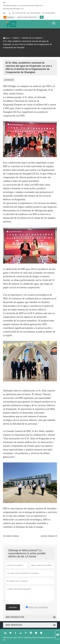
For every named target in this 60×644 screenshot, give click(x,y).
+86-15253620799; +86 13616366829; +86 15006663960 (33, 13)
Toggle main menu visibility (54, 22)
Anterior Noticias (11, 536)
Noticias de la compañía (32, 38)
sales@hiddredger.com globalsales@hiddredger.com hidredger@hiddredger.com (23, 7)
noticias (16, 38)
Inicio (6, 38)
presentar (13, 607)
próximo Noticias (48, 536)
